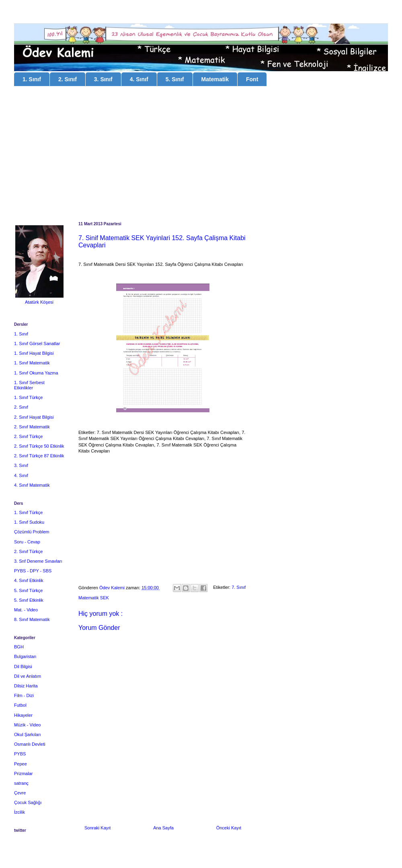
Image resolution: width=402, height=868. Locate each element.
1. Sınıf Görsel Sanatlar (37, 343)
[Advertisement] (201, 155)
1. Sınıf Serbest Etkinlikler (29, 385)
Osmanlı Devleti (30, 744)
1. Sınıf (32, 79)
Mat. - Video (26, 610)
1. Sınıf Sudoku (29, 522)
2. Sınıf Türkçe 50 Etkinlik (39, 446)
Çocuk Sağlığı (28, 802)
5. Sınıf (175, 79)
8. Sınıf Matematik (32, 619)
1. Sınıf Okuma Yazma (36, 373)
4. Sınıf (139, 79)
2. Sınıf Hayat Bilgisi (34, 417)
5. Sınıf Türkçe (28, 590)
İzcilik (19, 812)
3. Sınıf (103, 79)
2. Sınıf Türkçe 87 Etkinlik (39, 456)
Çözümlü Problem (32, 532)
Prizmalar (23, 773)
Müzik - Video (27, 725)
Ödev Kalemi (113, 588)
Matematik (215, 79)
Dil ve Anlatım (28, 676)
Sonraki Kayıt (97, 828)
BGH (19, 647)
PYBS (20, 754)
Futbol (20, 705)
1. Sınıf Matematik (32, 363)
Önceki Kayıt (229, 828)
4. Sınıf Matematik (32, 485)
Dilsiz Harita (26, 686)
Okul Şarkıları (28, 734)
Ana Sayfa (163, 828)
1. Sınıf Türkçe (28, 397)
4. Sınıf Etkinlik (29, 580)
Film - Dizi (24, 695)
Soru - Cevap (27, 542)
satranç (21, 783)
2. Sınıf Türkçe (28, 436)
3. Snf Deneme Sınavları (38, 561)
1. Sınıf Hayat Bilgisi (34, 353)
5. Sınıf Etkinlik (29, 600)
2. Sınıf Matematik (32, 427)
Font (252, 79)
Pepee (21, 764)
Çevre (20, 793)
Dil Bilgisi (23, 666)
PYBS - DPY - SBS (33, 571)
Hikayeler (23, 715)
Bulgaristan (25, 656)
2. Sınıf (68, 79)
